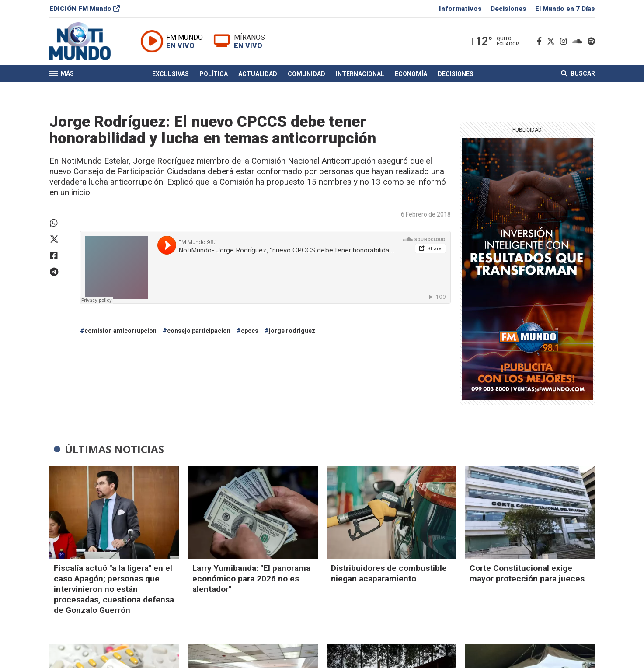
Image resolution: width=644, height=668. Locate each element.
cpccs (250, 331)
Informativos (460, 10)
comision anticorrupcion (120, 331)
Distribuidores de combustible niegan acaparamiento (389, 573)
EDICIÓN (85, 10)
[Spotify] (591, 43)
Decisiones (508, 10)
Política (214, 76)
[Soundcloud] (579, 43)
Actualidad (258, 76)
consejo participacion (199, 331)
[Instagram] (565, 43)
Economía (411, 76)
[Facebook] (541, 43)
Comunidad (306, 76)
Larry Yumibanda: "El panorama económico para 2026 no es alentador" (251, 579)
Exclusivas (171, 76)
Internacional (360, 76)
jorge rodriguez (292, 331)
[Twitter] (553, 43)
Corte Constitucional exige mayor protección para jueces (527, 573)
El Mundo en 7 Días (565, 10)
